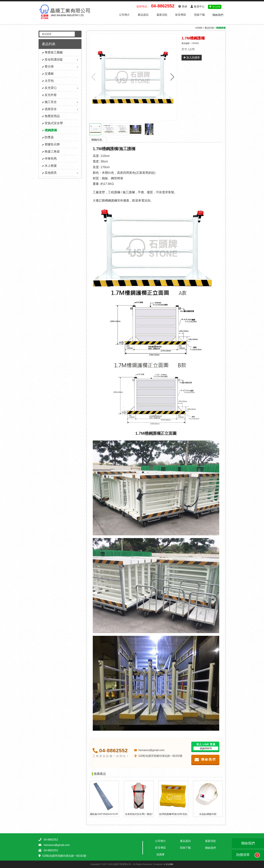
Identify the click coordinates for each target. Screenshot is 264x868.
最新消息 (162, 15)
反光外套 (49, 95)
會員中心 (197, 6)
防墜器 (48, 137)
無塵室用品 (51, 116)
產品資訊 (143, 15)
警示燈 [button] (60, 67)
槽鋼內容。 (98, 140)
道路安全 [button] (60, 109)
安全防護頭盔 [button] (60, 60)
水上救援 (49, 166)
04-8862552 (110, 751)
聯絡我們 (218, 15)
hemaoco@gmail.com (149, 750)
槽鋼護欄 (49, 130)
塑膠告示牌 (51, 144)
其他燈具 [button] (60, 173)
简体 (183, 6)
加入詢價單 (192, 58)
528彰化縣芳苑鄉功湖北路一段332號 (158, 756)
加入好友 (215, 6)
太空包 (48, 81)
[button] (172, 77)
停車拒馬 (49, 159)
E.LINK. (170, 864)
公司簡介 (124, 15)
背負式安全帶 (52, 123)
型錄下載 (200, 15)
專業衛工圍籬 (52, 52)
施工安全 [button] (60, 102)
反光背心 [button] (60, 88)
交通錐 (48, 74)
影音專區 (181, 15)
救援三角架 (51, 151)
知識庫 (160, 854)
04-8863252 (51, 850)
